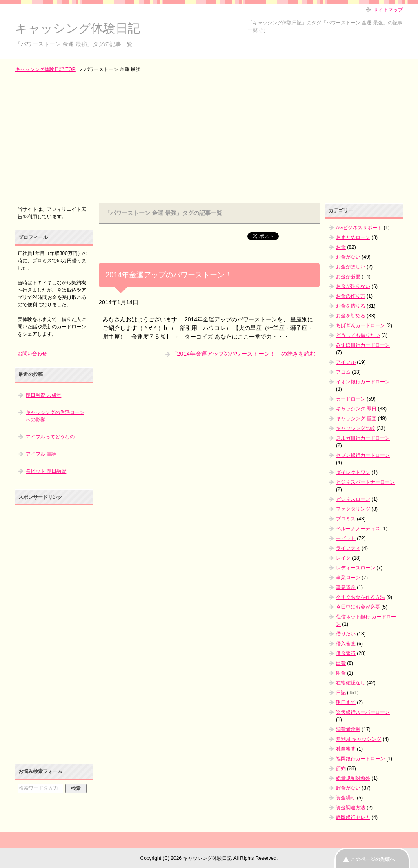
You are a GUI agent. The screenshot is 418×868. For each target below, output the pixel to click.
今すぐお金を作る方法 (360, 597)
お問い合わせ (32, 354)
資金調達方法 (351, 808)
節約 (341, 768)
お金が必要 (348, 277)
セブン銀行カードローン (363, 455)
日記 (341, 693)
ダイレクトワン (353, 472)
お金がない (348, 257)
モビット (346, 538)
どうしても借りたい (358, 335)
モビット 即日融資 (46, 471)
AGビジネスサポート (359, 228)
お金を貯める (351, 316)
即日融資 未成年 (43, 395)
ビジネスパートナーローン (365, 482)
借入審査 (346, 644)
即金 (341, 673)
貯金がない (348, 788)
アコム (343, 372)
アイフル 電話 (41, 454)
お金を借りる (351, 306)
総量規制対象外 (353, 778)
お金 (341, 247)
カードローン (351, 399)
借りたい (346, 634)
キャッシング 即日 (356, 409)
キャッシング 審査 (356, 418)
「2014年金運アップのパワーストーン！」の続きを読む (243, 354)
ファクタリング (353, 509)
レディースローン (356, 568)
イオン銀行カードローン (363, 382)
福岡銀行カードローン (360, 759)
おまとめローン (353, 237)
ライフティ (348, 548)
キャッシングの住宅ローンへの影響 (55, 416)
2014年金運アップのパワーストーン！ (169, 275)
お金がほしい (351, 267)
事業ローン (348, 578)
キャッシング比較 (356, 428)
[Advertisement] (209, 139)
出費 (341, 663)
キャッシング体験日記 (78, 28)
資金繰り (346, 798)
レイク (343, 558)
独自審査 (346, 749)
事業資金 (346, 587)
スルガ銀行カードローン (363, 438)
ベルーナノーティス (358, 529)
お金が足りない (353, 286)
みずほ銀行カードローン (363, 345)
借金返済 (346, 653)
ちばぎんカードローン (360, 325)
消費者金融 (348, 729)
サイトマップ (388, 10)
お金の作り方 (351, 296)
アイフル (346, 362)
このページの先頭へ (373, 859)
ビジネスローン (353, 499)
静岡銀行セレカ (353, 817)
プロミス (346, 519)
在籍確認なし (351, 683)
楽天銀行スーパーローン (363, 712)
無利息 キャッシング (359, 739)
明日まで (346, 702)
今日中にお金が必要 (358, 607)
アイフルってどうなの (50, 437)
